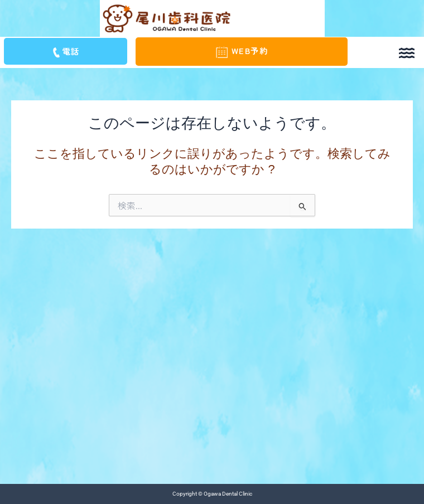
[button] (407, 52)
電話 (65, 51)
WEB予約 (242, 50)
